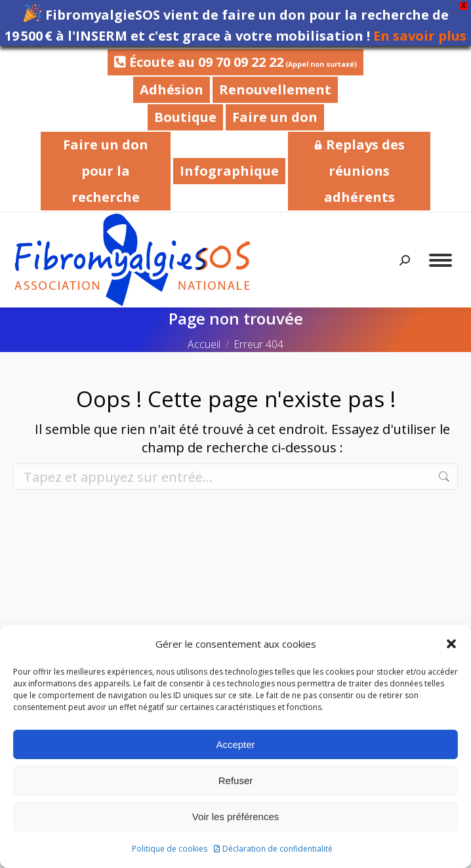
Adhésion (172, 89)
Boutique (185, 117)
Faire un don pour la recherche (106, 171)
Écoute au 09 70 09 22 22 (235, 62)
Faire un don (275, 117)
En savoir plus (420, 36)
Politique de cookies (170, 849)
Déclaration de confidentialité (277, 849)
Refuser (236, 780)
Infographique (229, 171)
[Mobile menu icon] (440, 260)
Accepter (235, 744)
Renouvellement (275, 89)
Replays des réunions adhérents (359, 171)
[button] (451, 644)
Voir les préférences (236, 817)
